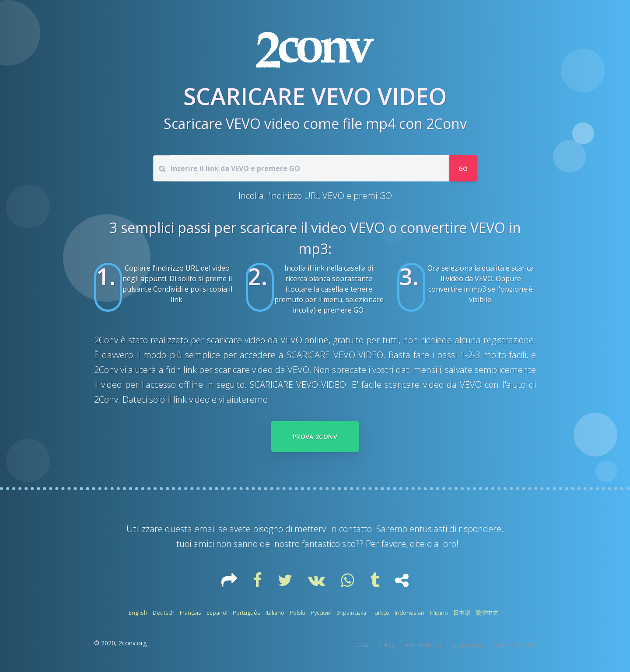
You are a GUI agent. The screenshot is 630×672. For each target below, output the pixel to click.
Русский (321, 613)
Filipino (439, 613)
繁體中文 (487, 613)
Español (217, 613)
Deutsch (164, 613)
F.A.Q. (387, 645)
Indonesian (409, 613)
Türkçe (380, 613)
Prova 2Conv (315, 437)
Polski (297, 613)
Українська (352, 613)
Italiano (275, 613)
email (205, 529)
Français (191, 613)
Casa (361, 645)
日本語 (462, 613)
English (138, 613)
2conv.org (133, 643)
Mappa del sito (515, 645)
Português (247, 613)
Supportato (467, 645)
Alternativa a (423, 645)
